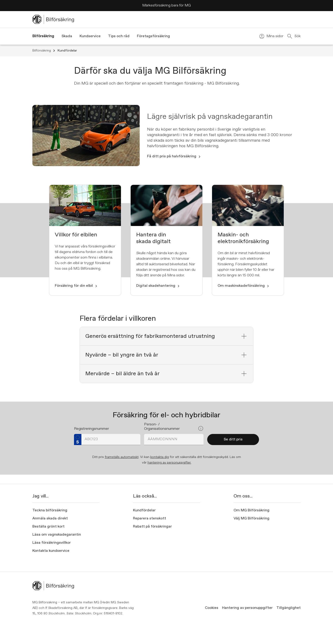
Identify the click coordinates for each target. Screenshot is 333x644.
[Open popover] (201, 428)
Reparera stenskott (150, 519)
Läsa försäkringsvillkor (52, 543)
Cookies (212, 608)
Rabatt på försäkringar (152, 527)
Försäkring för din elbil (76, 286)
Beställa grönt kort (48, 527)
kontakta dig (160, 457)
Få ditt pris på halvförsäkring (174, 156)
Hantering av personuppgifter (247, 608)
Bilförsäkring (44, 51)
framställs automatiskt (122, 457)
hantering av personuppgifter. (169, 463)
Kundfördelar (67, 51)
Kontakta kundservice (51, 551)
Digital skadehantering (158, 286)
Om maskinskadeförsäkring (244, 286)
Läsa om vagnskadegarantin (57, 535)
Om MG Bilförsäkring (251, 510)
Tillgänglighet (288, 608)
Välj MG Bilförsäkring (251, 519)
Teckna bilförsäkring (50, 510)
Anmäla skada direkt (50, 519)
